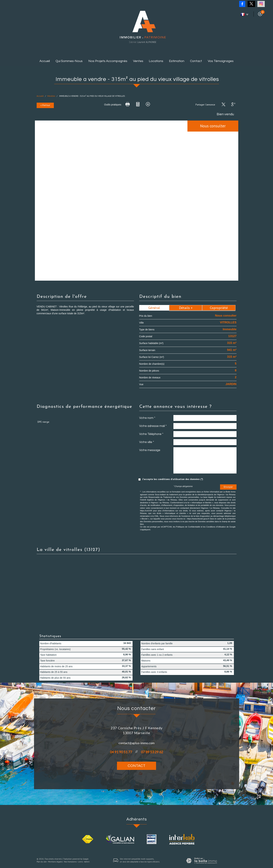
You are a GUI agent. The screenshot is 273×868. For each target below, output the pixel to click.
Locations (156, 61)
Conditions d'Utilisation (216, 527)
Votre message (150, 450)
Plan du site (42, 862)
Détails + (186, 308)
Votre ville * (147, 442)
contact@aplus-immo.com (136, 743)
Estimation (177, 61)
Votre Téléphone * (151, 434)
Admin (87, 862)
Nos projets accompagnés (108, 61)
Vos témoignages (221, 61)
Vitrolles (51, 96)
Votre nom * (147, 418)
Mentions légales (55, 862)
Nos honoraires (70, 862)
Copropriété (219, 308)
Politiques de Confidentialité (188, 527)
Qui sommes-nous (69, 61)
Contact (196, 61)
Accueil (45, 61)
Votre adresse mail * (153, 426)
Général (154, 308)
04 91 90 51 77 (121, 752)
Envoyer (228, 487)
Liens (80, 862)
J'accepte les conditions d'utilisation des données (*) (173, 479)
